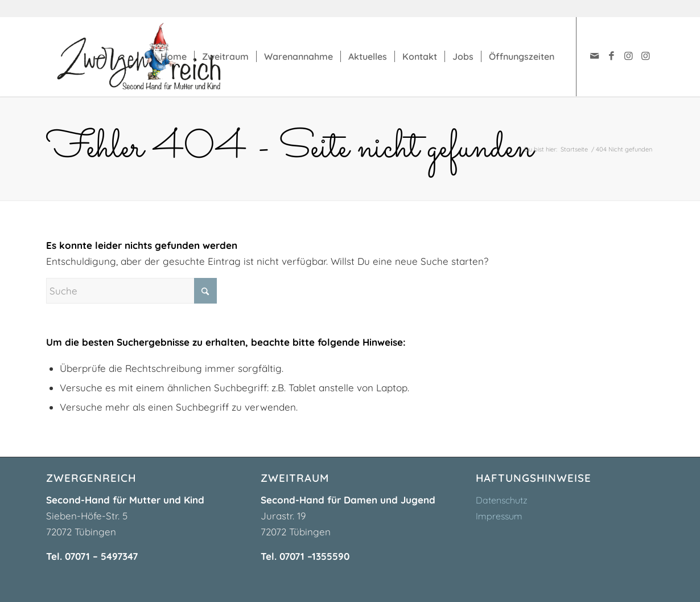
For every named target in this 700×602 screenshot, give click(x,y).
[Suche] (131, 291)
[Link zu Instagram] (628, 56)
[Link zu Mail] (594, 56)
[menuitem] (174, 56)
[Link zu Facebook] (611, 56)
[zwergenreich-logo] (150, 56)
